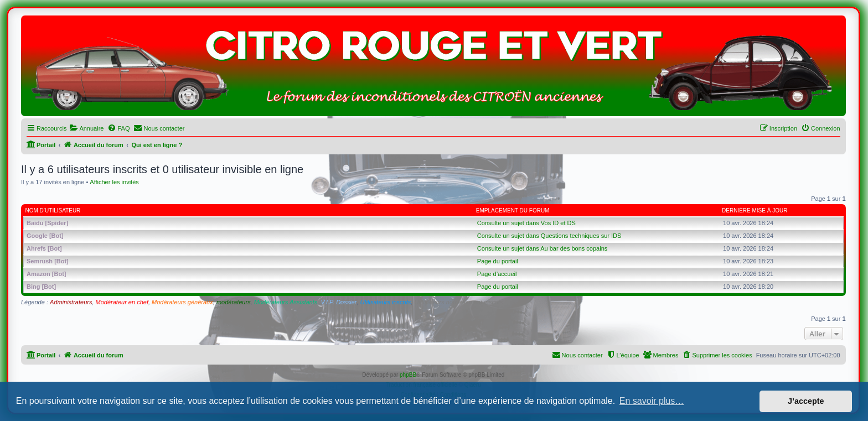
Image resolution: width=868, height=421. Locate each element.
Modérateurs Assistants (286, 302)
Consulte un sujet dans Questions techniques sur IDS (549, 236)
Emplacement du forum (513, 210)
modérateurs (234, 302)
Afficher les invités (114, 182)
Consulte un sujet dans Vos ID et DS (526, 223)
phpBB (408, 375)
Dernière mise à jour (755, 210)
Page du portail (498, 261)
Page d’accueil (497, 274)
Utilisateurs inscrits (386, 302)
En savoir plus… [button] (652, 401)
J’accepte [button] (806, 401)
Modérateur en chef (122, 302)
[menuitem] (86, 128)
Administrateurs (71, 302)
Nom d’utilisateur (53, 210)
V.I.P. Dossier (339, 302)
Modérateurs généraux (182, 302)
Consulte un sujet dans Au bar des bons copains (542, 248)
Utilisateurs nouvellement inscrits (458, 302)
